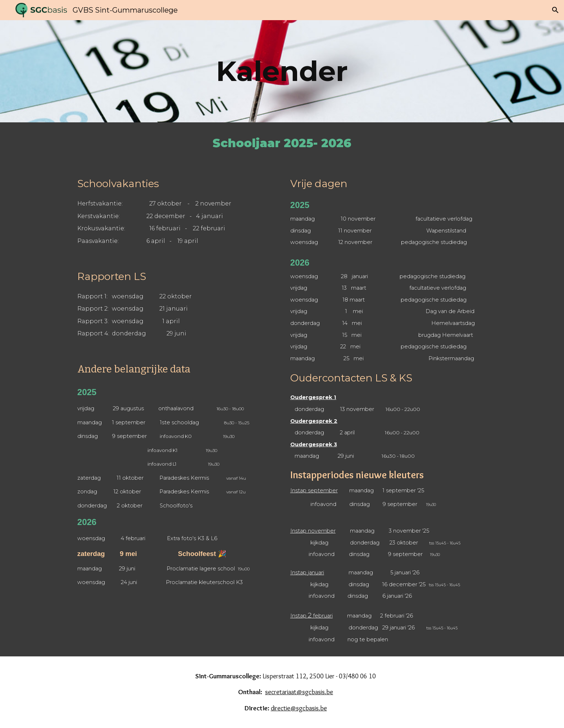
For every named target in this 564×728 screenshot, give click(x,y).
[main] (282, 71)
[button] (555, 10)
